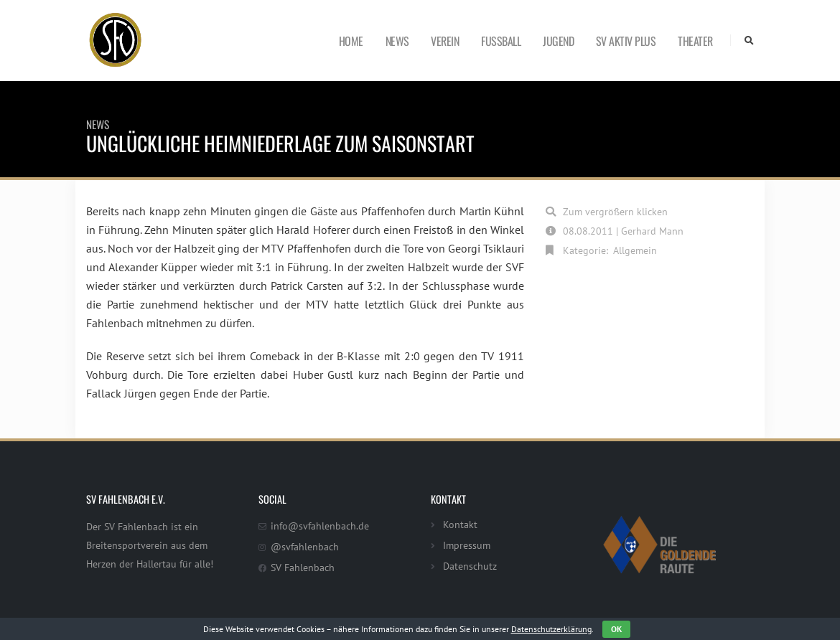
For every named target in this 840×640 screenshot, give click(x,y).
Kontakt (460, 524)
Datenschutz (470, 566)
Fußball (501, 41)
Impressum (467, 545)
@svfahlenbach (305, 546)
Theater (695, 41)
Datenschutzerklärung (551, 629)
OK (616, 629)
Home (351, 41)
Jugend (558, 41)
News (397, 41)
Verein (445, 41)
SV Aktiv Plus (626, 41)
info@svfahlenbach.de (320, 526)
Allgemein (635, 250)
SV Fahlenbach (303, 567)
